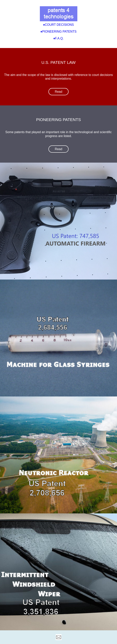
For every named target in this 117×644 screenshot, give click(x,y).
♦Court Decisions (58, 25)
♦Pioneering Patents (58, 32)
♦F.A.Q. (58, 38)
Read (58, 92)
